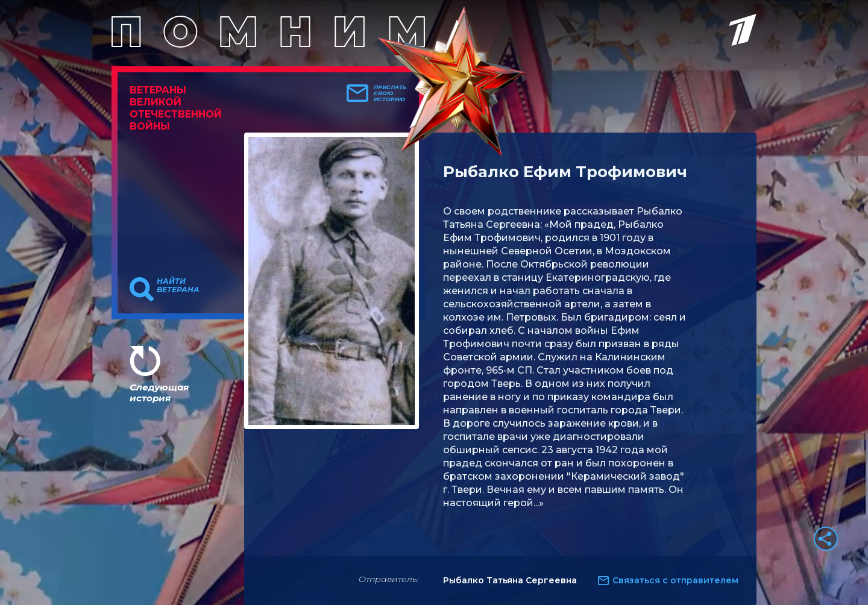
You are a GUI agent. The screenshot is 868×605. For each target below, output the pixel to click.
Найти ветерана (178, 286)
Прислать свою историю (390, 93)
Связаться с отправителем (675, 580)
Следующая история (159, 393)
